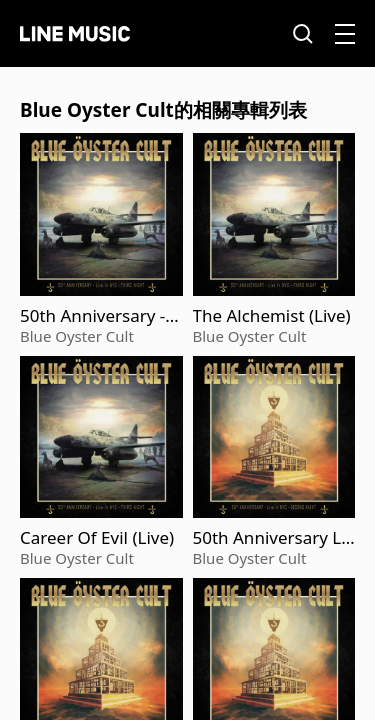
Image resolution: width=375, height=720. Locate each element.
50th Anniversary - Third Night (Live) (99, 316)
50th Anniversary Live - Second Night (274, 538)
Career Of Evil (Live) (97, 538)
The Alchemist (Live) (272, 316)
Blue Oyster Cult (77, 336)
